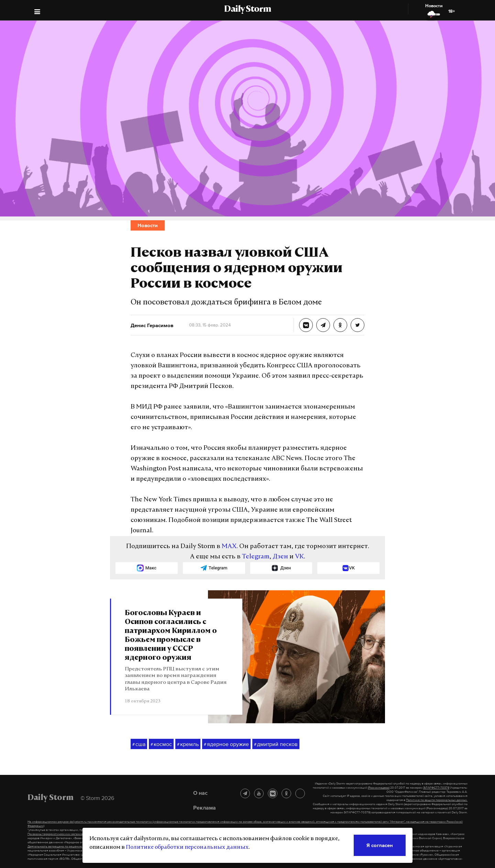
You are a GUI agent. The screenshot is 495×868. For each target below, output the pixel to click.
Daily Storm (247, 10)
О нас (200, 793)
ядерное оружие (226, 744)
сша (139, 744)
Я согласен (380, 845)
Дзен (280, 557)
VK (299, 557)
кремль (188, 744)
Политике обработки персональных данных (187, 847)
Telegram (256, 557)
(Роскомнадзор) (379, 788)
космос (161, 744)
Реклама (205, 808)
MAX (229, 547)
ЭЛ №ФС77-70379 (436, 788)
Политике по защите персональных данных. (437, 800)
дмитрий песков (276, 744)
